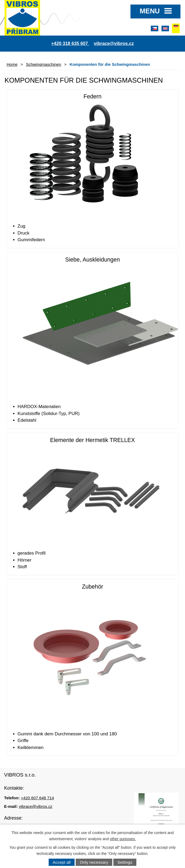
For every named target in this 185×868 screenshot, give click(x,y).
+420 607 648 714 (37, 798)
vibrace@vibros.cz (36, 806)
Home (12, 64)
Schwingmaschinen (44, 64)
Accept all (62, 862)
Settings (125, 862)
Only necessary (94, 862)
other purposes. (123, 839)
